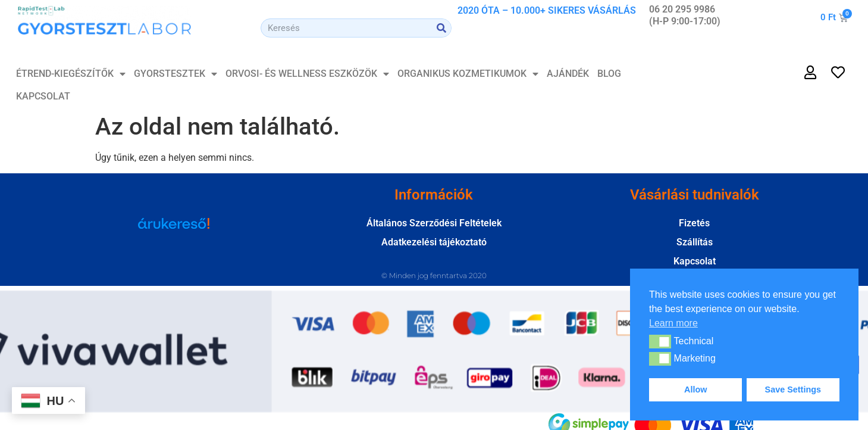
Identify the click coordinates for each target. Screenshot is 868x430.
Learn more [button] (673, 323)
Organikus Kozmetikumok (468, 74)
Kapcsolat (43, 96)
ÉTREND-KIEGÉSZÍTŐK (71, 74)
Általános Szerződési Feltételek (434, 223)
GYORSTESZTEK (176, 74)
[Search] (441, 28)
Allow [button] (695, 390)
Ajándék (568, 74)
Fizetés (694, 223)
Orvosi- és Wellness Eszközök (307, 74)
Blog (609, 74)
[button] (660, 341)
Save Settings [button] (793, 390)
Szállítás (695, 242)
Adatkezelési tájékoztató (434, 242)
